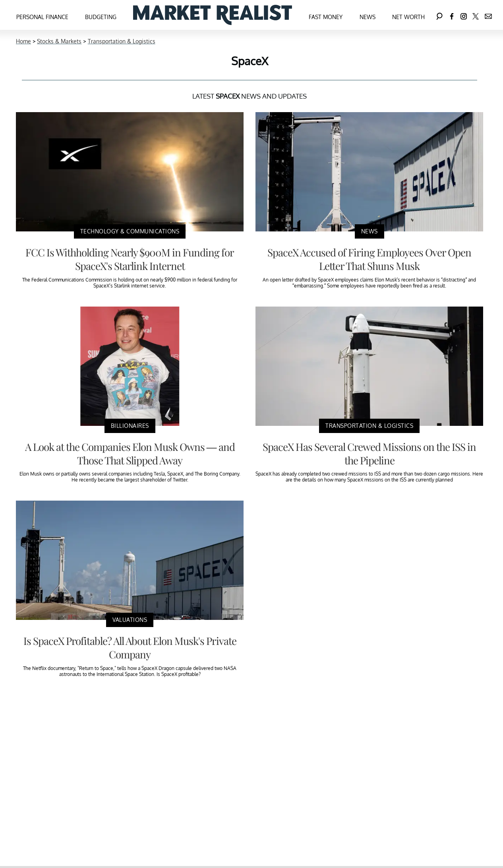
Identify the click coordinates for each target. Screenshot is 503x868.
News (368, 17)
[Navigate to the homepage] (213, 15)
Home (23, 41)
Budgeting (101, 17)
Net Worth (408, 17)
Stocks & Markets (59, 41)
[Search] (439, 15)
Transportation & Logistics (122, 41)
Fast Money (326, 17)
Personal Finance (42, 17)
